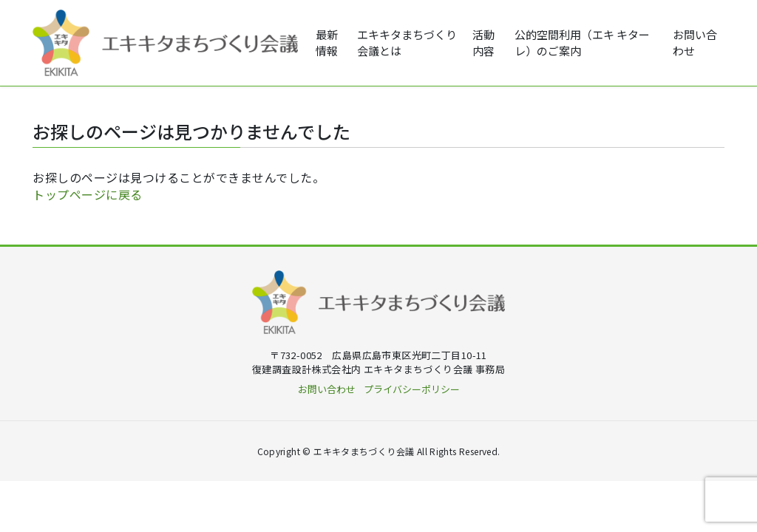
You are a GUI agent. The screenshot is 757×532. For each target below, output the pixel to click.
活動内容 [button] (483, 43)
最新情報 (327, 43)
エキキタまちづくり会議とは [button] (407, 43)
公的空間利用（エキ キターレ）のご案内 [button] (582, 43)
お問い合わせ (695, 43)
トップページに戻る (88, 194)
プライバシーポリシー (412, 389)
